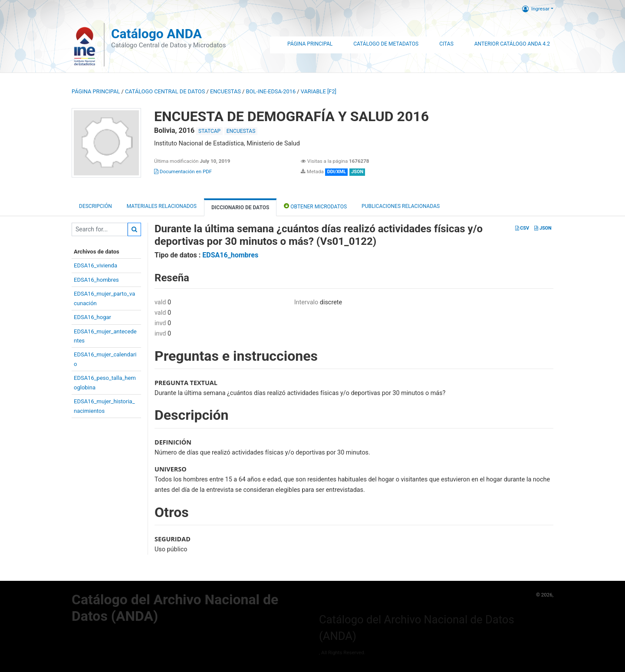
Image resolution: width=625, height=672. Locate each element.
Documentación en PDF (183, 171)
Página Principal (310, 44)
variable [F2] (319, 91)
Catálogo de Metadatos (386, 44)
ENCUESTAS (225, 91)
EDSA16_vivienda (95, 265)
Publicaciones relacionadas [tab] (401, 206)
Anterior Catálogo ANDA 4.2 (512, 44)
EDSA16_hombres (96, 280)
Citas (446, 44)
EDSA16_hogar (92, 317)
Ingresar (536, 9)
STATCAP (209, 131)
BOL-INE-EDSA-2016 (271, 91)
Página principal (96, 91)
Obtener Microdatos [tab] (315, 206)
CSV (522, 228)
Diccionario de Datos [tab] (240, 208)
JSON (543, 228)
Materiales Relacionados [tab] (162, 206)
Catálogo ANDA (156, 34)
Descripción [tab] (95, 206)
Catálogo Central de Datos (165, 91)
